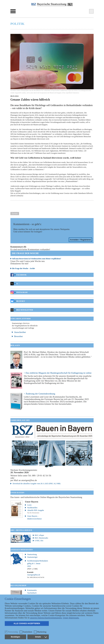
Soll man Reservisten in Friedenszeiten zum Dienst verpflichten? (37, 259)
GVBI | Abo (39, 541)
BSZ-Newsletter (25, 310)
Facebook (22, 275)
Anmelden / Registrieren (80, 240)
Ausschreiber (20, 332)
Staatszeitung (32, 554)
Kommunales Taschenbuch (32, 592)
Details (41, 637)
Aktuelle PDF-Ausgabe (36, 510)
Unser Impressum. (71, 618)
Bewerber (18, 336)
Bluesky (21, 301)
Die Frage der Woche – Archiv (24, 268)
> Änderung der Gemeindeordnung (39, 394)
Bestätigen (15, 637)
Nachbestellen (32, 508)
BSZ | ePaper (39, 535)
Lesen (29, 505)
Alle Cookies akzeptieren (27, 623)
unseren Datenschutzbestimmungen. (46, 618)
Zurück (15, 214)
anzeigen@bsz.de (29, 480)
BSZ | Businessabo (41, 538)
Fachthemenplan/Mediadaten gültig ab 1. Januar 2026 (36, 565)
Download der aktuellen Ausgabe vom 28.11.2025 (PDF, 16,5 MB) (37, 484)
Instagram (22, 292)
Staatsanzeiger (32, 557)
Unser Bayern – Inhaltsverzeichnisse (34, 517)
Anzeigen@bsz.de (34, 575)
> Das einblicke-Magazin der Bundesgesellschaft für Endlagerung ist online (58, 373)
